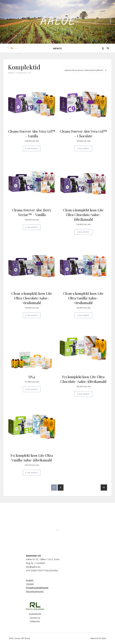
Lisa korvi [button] (32, 149)
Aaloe (58, 22)
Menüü (58, 48)
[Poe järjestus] (85, 70)
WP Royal (26, 638)
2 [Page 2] (61, 487)
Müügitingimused (35, 591)
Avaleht (30, 580)
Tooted (30, 584)
